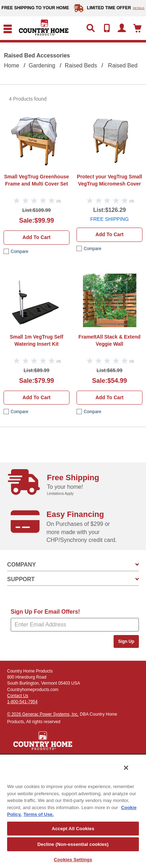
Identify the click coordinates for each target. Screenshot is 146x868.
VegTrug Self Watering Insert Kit (36, 340)
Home (12, 65)
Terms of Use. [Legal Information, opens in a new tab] (39, 814)
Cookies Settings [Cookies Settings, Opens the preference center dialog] (73, 860)
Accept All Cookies (73, 829)
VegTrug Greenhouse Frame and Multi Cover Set (36, 180)
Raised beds (81, 65)
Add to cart (36, 237)
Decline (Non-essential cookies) (73, 844)
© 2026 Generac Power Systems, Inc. (43, 714)
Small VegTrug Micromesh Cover (109, 180)
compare (19, 252)
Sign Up (126, 641)
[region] (73, 811)
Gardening (42, 65)
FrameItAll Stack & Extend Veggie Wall (109, 340)
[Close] (126, 768)
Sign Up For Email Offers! (45, 612)
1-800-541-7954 (22, 702)
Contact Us (18, 696)
